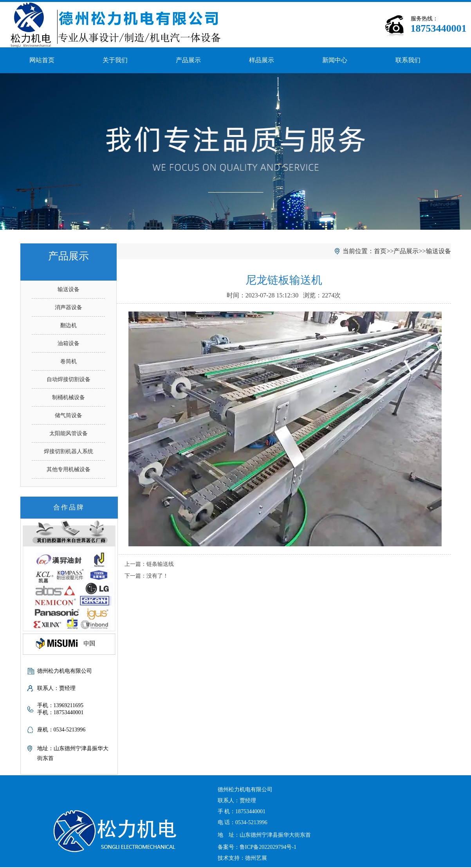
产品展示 (188, 60)
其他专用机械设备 (69, 469)
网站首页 (42, 60)
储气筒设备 (69, 415)
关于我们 (115, 60)
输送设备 (69, 289)
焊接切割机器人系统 (69, 451)
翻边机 (69, 325)
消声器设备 (69, 307)
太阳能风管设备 (69, 433)
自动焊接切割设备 (69, 379)
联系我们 (408, 60)
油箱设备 (69, 343)
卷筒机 (69, 361)
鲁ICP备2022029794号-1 (268, 847)
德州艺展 (256, 858)
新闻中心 (335, 60)
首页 (380, 251)
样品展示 (262, 60)
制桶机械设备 (69, 397)
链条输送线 (160, 564)
